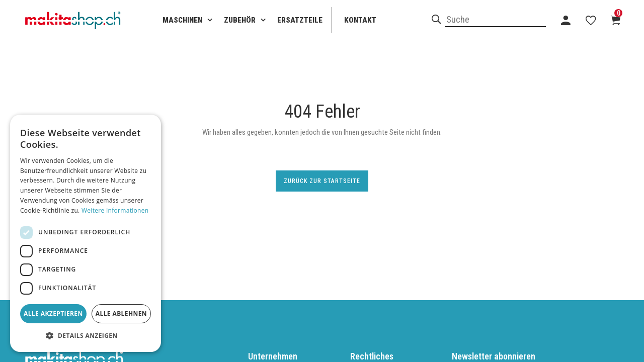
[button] (86, 336)
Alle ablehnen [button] (121, 313)
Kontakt (360, 20)
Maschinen (182, 20)
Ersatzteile (300, 20)
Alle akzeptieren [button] (53, 313)
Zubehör (240, 20)
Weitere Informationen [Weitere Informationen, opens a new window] (115, 210)
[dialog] (86, 233)
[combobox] (496, 20)
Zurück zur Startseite (322, 181)
